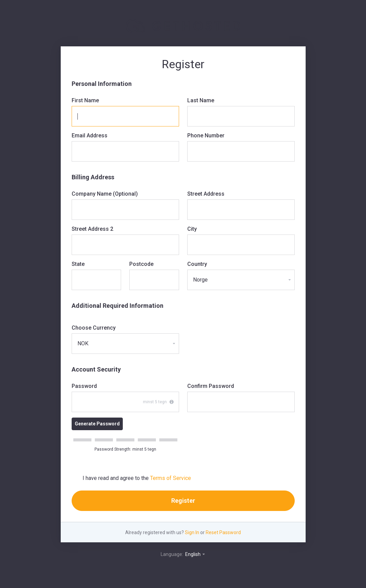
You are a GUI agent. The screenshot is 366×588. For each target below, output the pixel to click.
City (192, 229)
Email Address (90, 135)
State (78, 264)
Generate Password (97, 424)
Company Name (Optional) (105, 194)
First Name (85, 100)
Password (84, 386)
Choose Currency (94, 328)
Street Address (206, 194)
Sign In (192, 532)
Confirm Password (211, 386)
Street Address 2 (92, 229)
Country (197, 264)
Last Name (201, 100)
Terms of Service (171, 478)
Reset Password (223, 532)
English (195, 554)
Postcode (141, 264)
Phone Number (206, 135)
